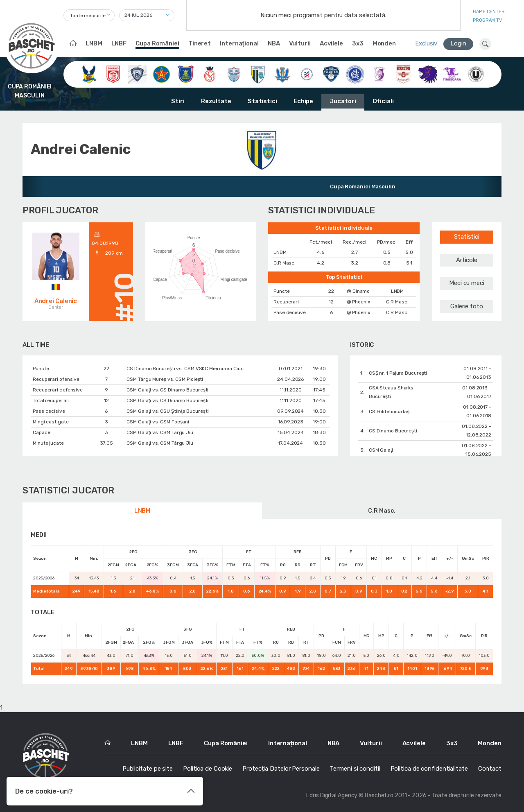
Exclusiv (426, 43)
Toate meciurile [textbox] (88, 16)
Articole (467, 260)
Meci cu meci (467, 283)
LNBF (119, 43)
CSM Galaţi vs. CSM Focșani (158, 422)
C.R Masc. (382, 511)
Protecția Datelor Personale (281, 769)
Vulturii (300, 43)
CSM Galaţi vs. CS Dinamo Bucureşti (167, 390)
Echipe (303, 101)
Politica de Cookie (208, 769)
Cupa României (157, 43)
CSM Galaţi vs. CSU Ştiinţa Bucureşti (167, 411)
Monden (384, 43)
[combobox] (89, 15)
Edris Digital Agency (332, 795)
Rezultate (216, 101)
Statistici (262, 101)
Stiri (178, 101)
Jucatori (343, 101)
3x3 (358, 43)
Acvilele (331, 43)
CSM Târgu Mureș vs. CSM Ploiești (165, 379)
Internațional (239, 43)
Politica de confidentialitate (429, 769)
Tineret (200, 43)
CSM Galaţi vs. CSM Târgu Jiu (160, 432)
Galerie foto (467, 306)
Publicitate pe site (148, 769)
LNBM (94, 43)
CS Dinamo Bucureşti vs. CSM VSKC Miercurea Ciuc (185, 369)
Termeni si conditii (355, 769)
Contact (490, 769)
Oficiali (383, 101)
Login (458, 43)
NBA (274, 43)
